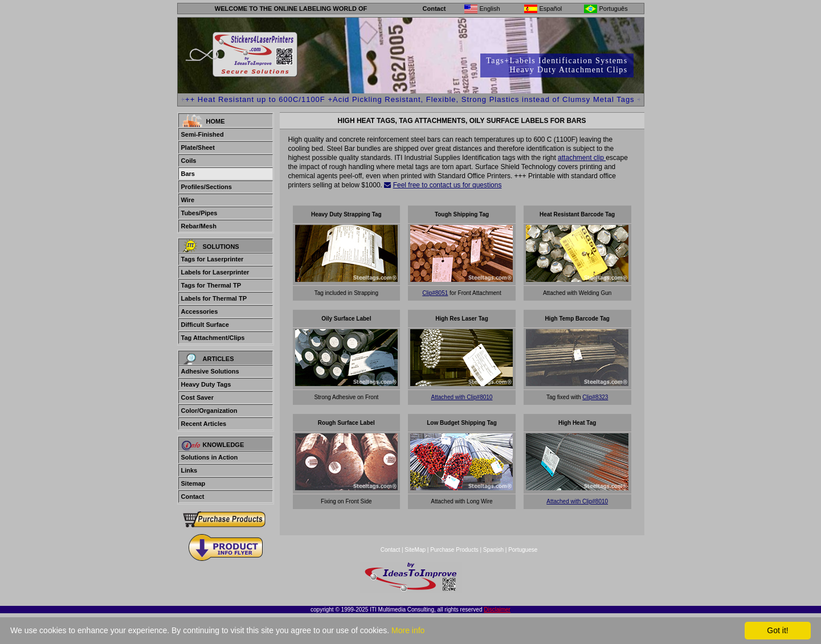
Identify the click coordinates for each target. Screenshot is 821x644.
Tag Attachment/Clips (213, 338)
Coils (189, 161)
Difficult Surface (205, 325)
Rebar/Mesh (199, 226)
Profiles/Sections (207, 187)
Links (189, 470)
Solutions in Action (210, 457)
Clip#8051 (435, 293)
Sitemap (193, 483)
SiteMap (416, 550)
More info (408, 630)
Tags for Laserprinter (213, 259)
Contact (434, 9)
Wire (188, 200)
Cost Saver (197, 397)
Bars (188, 174)
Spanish (493, 550)
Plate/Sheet (198, 147)
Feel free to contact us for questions (448, 185)
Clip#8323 (595, 397)
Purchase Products (454, 550)
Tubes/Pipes (199, 213)
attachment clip (582, 158)
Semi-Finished (203, 134)
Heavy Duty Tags (206, 384)
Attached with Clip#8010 (462, 397)
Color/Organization (209, 411)
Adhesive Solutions (210, 371)
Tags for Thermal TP (211, 285)
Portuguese (523, 550)
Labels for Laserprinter (215, 272)
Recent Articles (204, 424)
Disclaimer (497, 610)
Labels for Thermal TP (214, 298)
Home (216, 121)
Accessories (200, 311)
